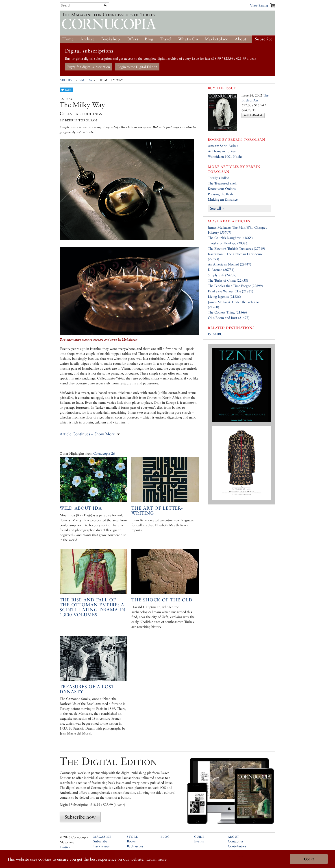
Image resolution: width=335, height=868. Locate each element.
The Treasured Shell (222, 183)
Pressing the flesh (220, 194)
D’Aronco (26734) (221, 270)
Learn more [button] (157, 859)
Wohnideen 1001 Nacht (225, 157)
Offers (132, 39)
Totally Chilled (219, 178)
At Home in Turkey (222, 151)
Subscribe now (80, 817)
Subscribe (264, 39)
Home (68, 39)
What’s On (188, 39)
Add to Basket (253, 115)
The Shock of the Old (162, 600)
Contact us (236, 841)
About (241, 39)
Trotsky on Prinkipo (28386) (228, 243)
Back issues (101, 846)
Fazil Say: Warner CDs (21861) (231, 291)
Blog (149, 39)
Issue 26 (85, 80)
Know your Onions (222, 189)
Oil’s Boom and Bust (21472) (229, 318)
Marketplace (216, 39)
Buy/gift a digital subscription (89, 67)
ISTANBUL (216, 334)
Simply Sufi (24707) (222, 275)
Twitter (65, 847)
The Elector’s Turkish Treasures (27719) (236, 249)
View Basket (259, 5)
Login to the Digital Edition (137, 67)
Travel (166, 39)
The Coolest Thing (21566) (227, 312)
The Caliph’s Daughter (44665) (230, 238)
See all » (217, 208)
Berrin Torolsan (247, 139)
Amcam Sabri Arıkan (223, 146)
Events (199, 841)
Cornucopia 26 (104, 453)
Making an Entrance (223, 199)
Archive (87, 39)
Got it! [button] (309, 859)
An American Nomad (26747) (229, 264)
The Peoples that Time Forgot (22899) (235, 286)
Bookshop (111, 39)
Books (131, 841)
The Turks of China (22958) (228, 280)
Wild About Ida (81, 508)
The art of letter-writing (157, 511)
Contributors (237, 846)
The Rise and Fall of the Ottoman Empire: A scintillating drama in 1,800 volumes (92, 607)
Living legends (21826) (224, 297)
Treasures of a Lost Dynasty (87, 689)
